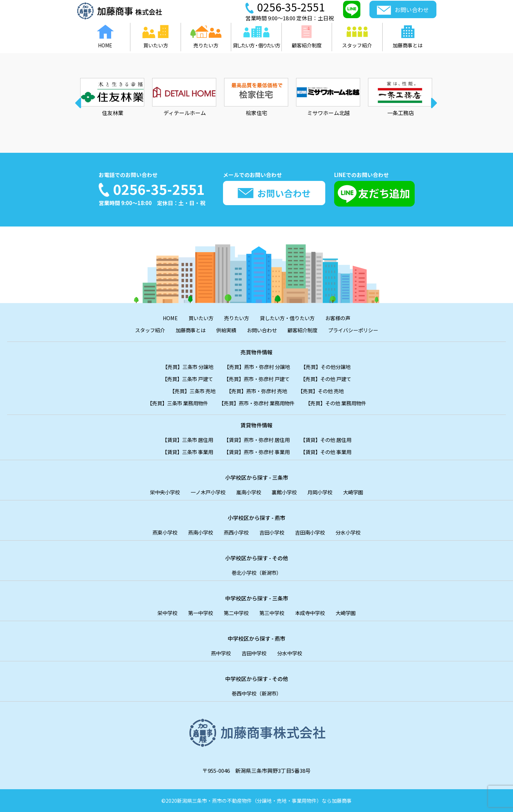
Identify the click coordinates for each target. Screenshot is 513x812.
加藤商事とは (187, 330)
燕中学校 (219, 653)
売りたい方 (235, 318)
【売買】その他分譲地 (330, 367)
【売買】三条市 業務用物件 (173, 403)
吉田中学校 (254, 653)
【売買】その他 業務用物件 (340, 403)
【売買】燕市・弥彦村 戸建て (256, 379)
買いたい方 (198, 318)
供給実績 (224, 330)
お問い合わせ (262, 330)
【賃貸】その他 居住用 (330, 440)
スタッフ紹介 (144, 330)
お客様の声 (342, 318)
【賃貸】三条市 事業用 (183, 452)
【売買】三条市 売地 (189, 391)
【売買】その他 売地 (325, 391)
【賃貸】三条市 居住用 (183, 440)
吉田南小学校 (313, 532)
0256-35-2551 (159, 189)
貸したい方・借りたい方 (289, 318)
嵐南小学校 (248, 492)
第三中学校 (273, 613)
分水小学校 (353, 532)
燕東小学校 (160, 532)
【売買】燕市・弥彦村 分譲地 (257, 367)
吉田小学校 (273, 532)
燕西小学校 (235, 532)
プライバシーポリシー (358, 330)
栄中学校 (163, 613)
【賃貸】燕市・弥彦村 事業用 (256, 452)
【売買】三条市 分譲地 (184, 367)
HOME (166, 318)
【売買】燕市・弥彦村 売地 (257, 391)
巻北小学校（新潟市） (256, 572)
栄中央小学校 (160, 492)
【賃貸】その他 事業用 (330, 452)
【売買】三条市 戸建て (183, 379)
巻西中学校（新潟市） (256, 693)
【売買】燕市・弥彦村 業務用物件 (256, 403)
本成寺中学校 (313, 613)
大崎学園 (358, 492)
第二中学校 (235, 613)
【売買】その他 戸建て (330, 379)
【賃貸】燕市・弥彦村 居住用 (256, 440)
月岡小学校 (323, 492)
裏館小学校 (286, 492)
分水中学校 (291, 653)
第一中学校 (198, 613)
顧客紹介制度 (305, 330)
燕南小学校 (198, 532)
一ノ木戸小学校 (206, 492)
